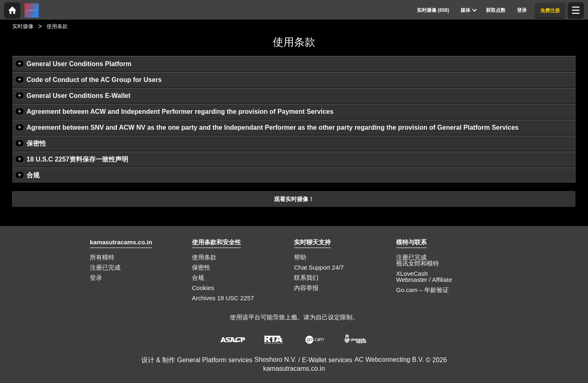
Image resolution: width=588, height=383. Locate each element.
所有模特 (102, 257)
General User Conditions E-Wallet (79, 96)
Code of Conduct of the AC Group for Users (94, 80)
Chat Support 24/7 (319, 267)
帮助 (300, 257)
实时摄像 (23, 26)
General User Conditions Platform (79, 64)
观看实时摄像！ (294, 199)
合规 (33, 175)
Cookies (203, 288)
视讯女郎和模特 (418, 263)
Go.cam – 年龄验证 (422, 290)
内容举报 (306, 288)
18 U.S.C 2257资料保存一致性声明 (77, 159)
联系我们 (306, 278)
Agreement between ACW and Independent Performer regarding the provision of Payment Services (180, 112)
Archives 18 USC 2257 (223, 298)
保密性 (36, 143)
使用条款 (204, 257)
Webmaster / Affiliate (424, 280)
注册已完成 (105, 267)
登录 (96, 278)
